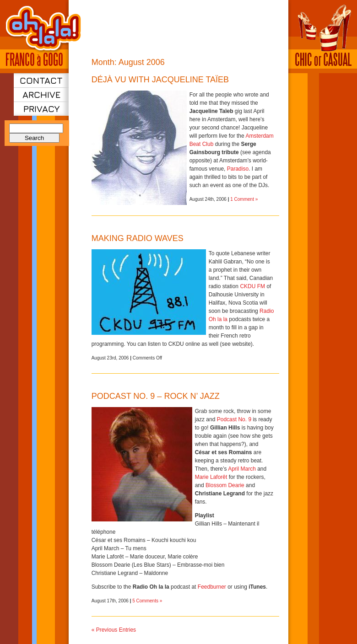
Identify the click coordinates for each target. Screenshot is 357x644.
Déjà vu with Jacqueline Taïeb (160, 80)
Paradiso (238, 169)
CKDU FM (252, 286)
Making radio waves (138, 238)
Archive (41, 94)
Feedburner (212, 587)
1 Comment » (244, 199)
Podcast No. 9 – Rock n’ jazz (156, 396)
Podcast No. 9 (234, 419)
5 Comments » (147, 601)
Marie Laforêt (211, 477)
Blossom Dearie (225, 485)
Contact (41, 80)
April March (242, 469)
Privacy (41, 109)
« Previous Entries (114, 630)
